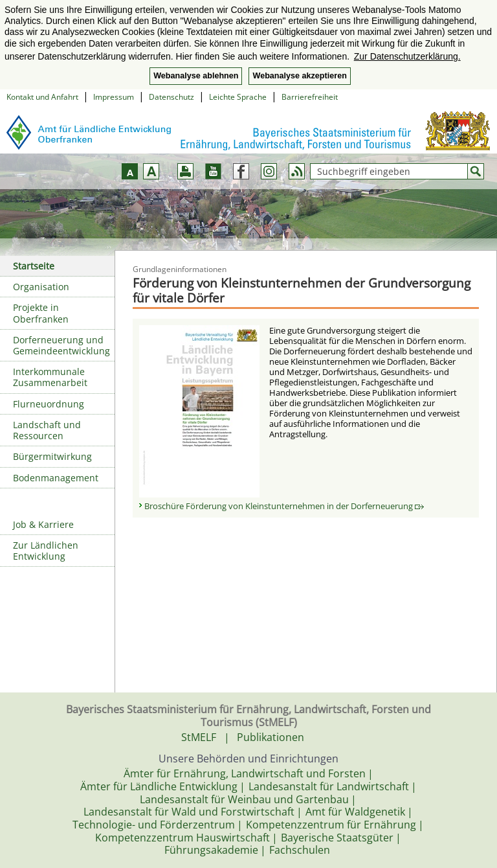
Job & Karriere (43, 524)
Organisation (41, 287)
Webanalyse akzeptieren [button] (299, 76)
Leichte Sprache (238, 97)
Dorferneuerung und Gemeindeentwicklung (61, 345)
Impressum (114, 97)
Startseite (34, 266)
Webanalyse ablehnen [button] (196, 76)
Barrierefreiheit (310, 97)
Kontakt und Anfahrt (42, 97)
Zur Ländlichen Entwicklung (46, 551)
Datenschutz (171, 97)
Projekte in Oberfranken (41, 313)
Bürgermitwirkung (52, 456)
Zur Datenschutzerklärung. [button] (407, 56)
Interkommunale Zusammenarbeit (50, 377)
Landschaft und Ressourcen (47, 430)
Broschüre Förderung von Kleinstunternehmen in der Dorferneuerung (284, 506)
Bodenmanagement (56, 478)
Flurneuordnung (49, 404)
